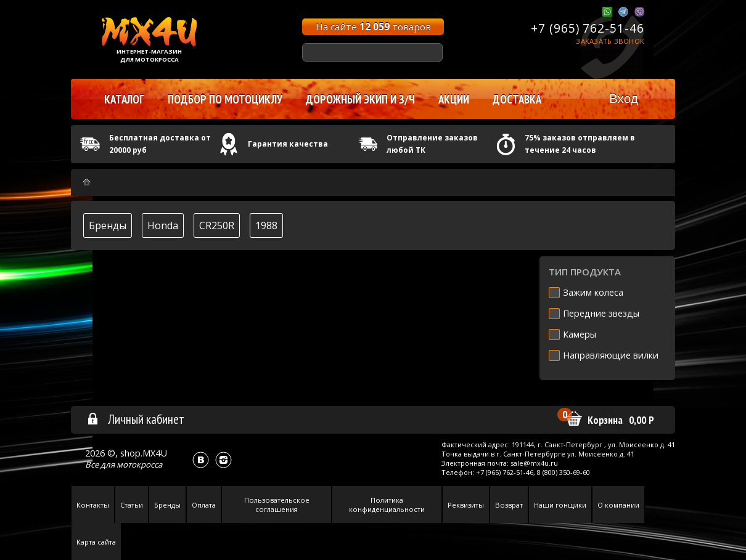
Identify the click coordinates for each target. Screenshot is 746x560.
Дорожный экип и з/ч (360, 99)
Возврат (509, 505)
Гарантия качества (288, 144)
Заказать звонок (610, 41)
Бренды (108, 225)
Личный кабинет (135, 419)
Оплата (204, 505)
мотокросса (139, 465)
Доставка (517, 99)
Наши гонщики (560, 505)
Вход (624, 98)
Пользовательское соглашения (277, 505)
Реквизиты (466, 505)
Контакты (93, 505)
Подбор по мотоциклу (225, 99)
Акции (454, 99)
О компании (618, 505)
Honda (163, 225)
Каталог (124, 99)
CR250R (217, 225)
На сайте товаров (373, 26)
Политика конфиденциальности (387, 505)
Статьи (132, 505)
